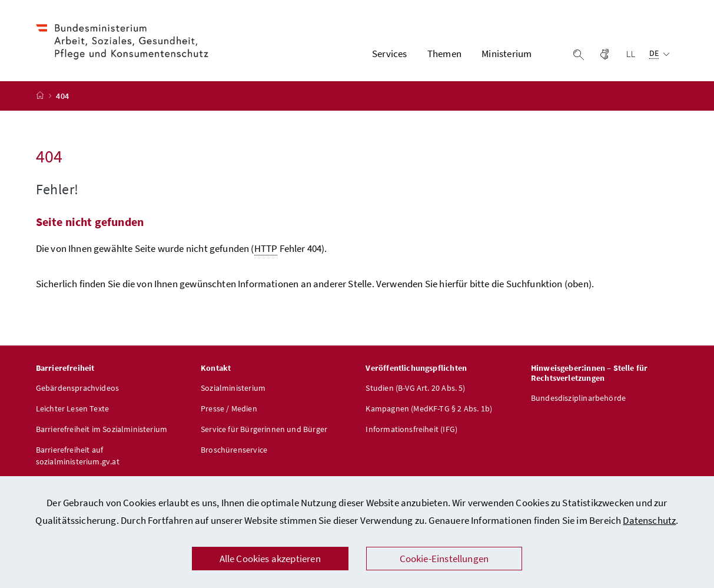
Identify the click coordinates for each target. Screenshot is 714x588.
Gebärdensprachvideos (78, 388)
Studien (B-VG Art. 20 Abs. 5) (415, 388)
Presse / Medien (229, 408)
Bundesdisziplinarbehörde (578, 398)
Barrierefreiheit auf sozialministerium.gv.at (78, 456)
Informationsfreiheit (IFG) (411, 429)
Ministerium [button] (507, 54)
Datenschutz (649, 520)
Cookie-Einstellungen (444, 559)
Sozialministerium (233, 388)
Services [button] (389, 54)
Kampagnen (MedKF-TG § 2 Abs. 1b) (429, 408)
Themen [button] (444, 54)
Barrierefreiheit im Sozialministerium (102, 429)
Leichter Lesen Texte (73, 408)
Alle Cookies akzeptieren (270, 559)
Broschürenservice (234, 450)
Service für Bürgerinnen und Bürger (264, 429)
